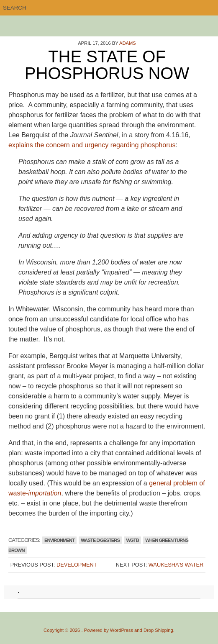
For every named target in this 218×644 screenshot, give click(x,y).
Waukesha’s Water (176, 565)
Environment (59, 540)
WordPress (122, 630)
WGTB (132, 540)
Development (77, 565)
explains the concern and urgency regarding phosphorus (92, 145)
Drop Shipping (158, 630)
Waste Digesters (100, 540)
